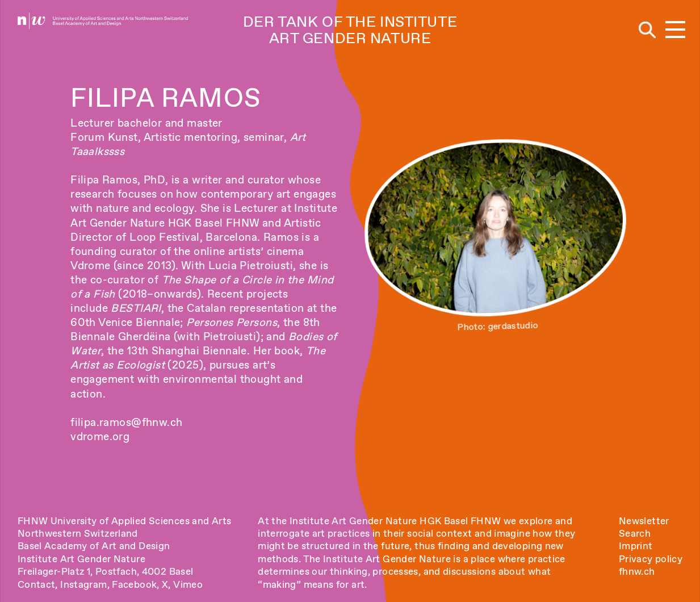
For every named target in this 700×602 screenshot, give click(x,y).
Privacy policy (651, 559)
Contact (37, 584)
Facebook (134, 584)
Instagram (83, 584)
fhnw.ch (637, 571)
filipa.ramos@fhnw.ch (126, 422)
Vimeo (188, 584)
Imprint (636, 546)
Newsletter (644, 521)
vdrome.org (100, 436)
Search (635, 533)
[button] (675, 30)
